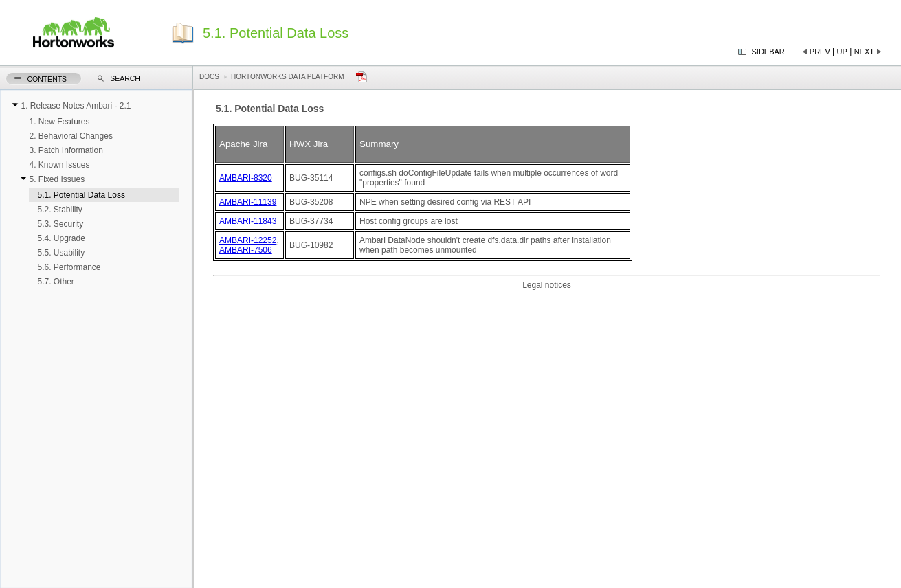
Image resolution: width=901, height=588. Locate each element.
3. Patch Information (66, 150)
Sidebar (768, 52)
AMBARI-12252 (248, 240)
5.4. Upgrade (61, 238)
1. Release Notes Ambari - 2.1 (76, 106)
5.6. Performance (69, 267)
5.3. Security (60, 224)
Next (864, 52)
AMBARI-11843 (248, 221)
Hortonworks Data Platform (288, 77)
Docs (209, 77)
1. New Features (59, 122)
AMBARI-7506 (246, 250)
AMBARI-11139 (248, 202)
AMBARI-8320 (246, 178)
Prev (820, 52)
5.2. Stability (59, 210)
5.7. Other (55, 282)
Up (842, 52)
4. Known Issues (59, 165)
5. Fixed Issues (57, 179)
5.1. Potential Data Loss (81, 195)
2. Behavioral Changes (70, 136)
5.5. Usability (61, 253)
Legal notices (547, 285)
